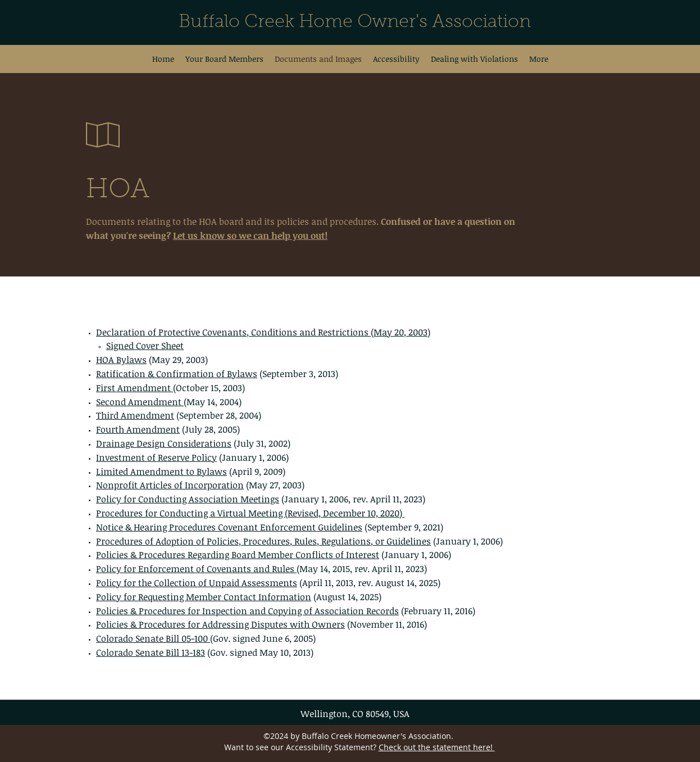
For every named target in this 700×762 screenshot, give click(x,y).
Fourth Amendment (138, 429)
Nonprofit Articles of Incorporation (170, 485)
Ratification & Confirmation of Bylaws (177, 374)
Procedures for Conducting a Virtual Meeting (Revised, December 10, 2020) (250, 513)
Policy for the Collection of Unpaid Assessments (197, 583)
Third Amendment (135, 415)
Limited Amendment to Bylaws (162, 471)
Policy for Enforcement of (151, 569)
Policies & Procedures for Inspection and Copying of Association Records (247, 611)
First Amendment (135, 388)
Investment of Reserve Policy (156, 457)
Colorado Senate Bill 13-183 (151, 652)
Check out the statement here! (437, 747)
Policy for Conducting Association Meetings (188, 499)
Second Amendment (140, 402)
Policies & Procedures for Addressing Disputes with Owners (221, 624)
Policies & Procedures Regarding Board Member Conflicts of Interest (238, 555)
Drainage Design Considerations (164, 443)
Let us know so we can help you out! (250, 235)
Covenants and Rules (251, 569)
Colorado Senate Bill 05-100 (153, 638)
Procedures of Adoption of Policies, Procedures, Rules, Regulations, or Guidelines (263, 541)
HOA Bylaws (121, 360)
